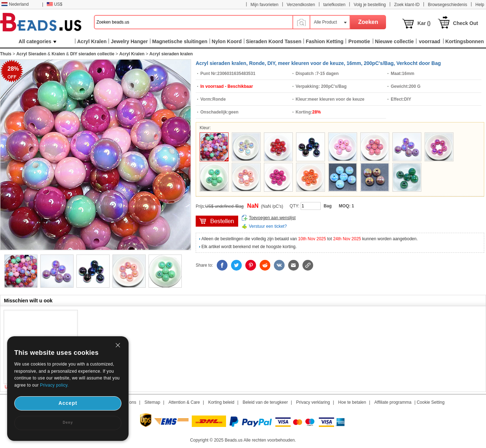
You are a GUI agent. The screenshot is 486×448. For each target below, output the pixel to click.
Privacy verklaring (313, 402)
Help (480, 5)
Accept (68, 403)
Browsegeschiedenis (447, 5)
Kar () (424, 23)
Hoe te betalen (352, 402)
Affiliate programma (393, 402)
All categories (37, 41)
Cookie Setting (431, 402)
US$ (54, 4)
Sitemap (152, 402)
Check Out (466, 23)
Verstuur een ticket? (268, 226)
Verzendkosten (301, 5)
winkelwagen (217, 221)
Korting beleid (221, 402)
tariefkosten (334, 5)
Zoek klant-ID (407, 5)
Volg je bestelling (370, 5)
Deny (68, 422)
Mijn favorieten (265, 5)
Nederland (15, 4)
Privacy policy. (54, 385)
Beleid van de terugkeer (265, 402)
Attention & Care (184, 402)
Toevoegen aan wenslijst (272, 218)
